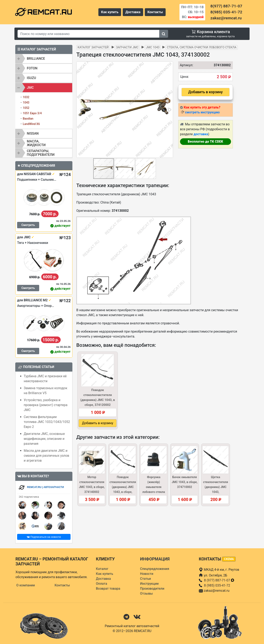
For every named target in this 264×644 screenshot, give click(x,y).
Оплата (101, 584)
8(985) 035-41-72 (226, 12)
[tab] (44, 59)
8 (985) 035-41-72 (217, 585)
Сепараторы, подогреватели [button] (41, 153)
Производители (152, 589)
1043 (26, 102)
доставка (201, 134)
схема (229, 559)
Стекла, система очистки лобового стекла (202, 47)
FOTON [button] (32, 68)
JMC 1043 (153, 47)
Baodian (28, 119)
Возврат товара (108, 589)
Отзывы (146, 593)
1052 (26, 108)
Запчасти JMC (127, 47)
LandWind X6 (31, 124)
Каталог (102, 569)
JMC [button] (30, 88)
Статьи (146, 579)
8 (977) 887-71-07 (219, 580)
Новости (147, 574)
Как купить (110, 12)
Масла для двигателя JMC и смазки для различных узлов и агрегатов (46, 456)
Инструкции (149, 584)
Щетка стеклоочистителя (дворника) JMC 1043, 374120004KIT (215, 487)
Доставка (133, 12)
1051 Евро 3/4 (32, 113)
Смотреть (28, 225)
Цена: (185, 77)
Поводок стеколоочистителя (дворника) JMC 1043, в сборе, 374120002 (123, 487)
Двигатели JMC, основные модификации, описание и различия (44, 439)
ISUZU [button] (31, 78)
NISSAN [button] (33, 133)
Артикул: (186, 65)
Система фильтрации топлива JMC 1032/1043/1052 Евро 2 (47, 422)
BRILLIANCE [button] (36, 59)
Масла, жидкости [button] (36, 143)
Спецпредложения (155, 569)
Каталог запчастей (93, 47)
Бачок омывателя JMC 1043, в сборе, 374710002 (184, 482)
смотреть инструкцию (202, 112)
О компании (26, 585)
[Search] (88, 34)
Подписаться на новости (44, 537)
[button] (169, 110)
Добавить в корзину (206, 92)
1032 (26, 97)
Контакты (155, 12)
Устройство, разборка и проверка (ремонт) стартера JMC (46, 405)
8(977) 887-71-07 (226, 6)
